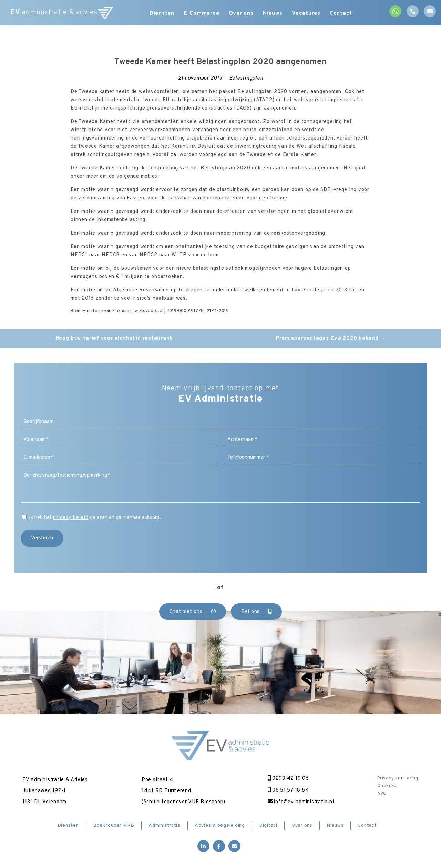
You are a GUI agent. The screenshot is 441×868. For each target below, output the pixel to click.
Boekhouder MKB (114, 826)
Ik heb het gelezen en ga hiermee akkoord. (95, 518)
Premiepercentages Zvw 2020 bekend (331, 338)
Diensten (161, 14)
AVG (382, 794)
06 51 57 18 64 (287, 790)
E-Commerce (201, 14)
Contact (345, 14)
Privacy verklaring (398, 778)
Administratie (165, 826)
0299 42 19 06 (287, 779)
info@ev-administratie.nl (300, 802)
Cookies (387, 786)
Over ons (242, 14)
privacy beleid (71, 518)
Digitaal (268, 826)
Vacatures (309, 14)
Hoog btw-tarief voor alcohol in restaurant (110, 338)
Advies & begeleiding (220, 826)
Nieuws (275, 14)
